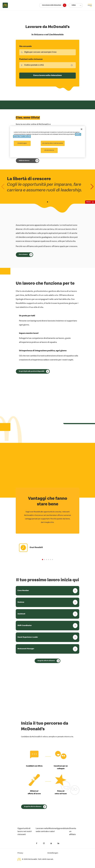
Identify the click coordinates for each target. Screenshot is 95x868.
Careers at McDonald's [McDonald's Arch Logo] (5, 5)
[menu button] (90, 5)
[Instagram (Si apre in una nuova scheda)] (44, 843)
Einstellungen (22, 143)
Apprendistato (63, 829)
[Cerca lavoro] (24, 255)
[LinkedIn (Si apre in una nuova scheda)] (58, 843)
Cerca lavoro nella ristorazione (54, 5)
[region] (47, 142)
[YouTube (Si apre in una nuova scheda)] (51, 843)
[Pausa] (90, 202)
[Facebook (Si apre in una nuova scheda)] (37, 843)
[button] (76, 5)
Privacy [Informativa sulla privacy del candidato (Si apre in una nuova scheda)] (20, 853)
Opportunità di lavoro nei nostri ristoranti (25, 832)
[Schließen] (81, 129)
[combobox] (47, 52)
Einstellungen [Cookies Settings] (53, 853)
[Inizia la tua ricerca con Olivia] (27, 161)
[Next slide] (92, 187)
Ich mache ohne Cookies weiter (53, 143)
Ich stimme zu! (49, 150)
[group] (48, 548)
